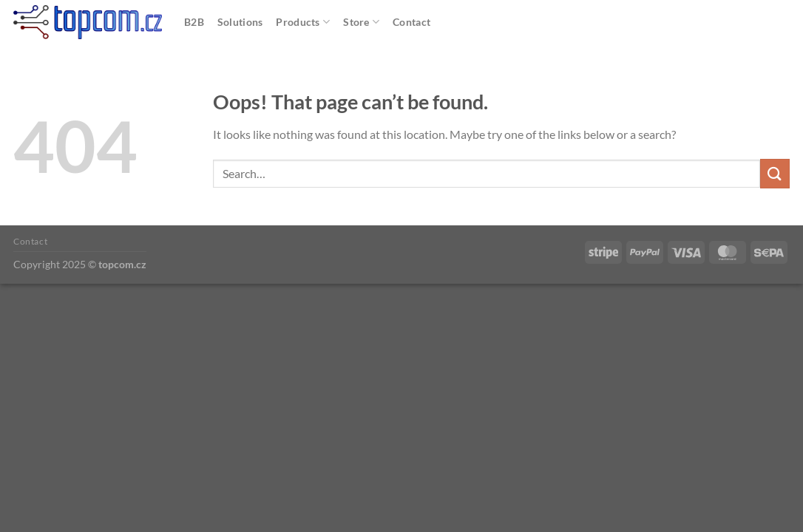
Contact (411, 22)
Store (361, 22)
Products (303, 22)
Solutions (240, 22)
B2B (194, 22)
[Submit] (775, 173)
